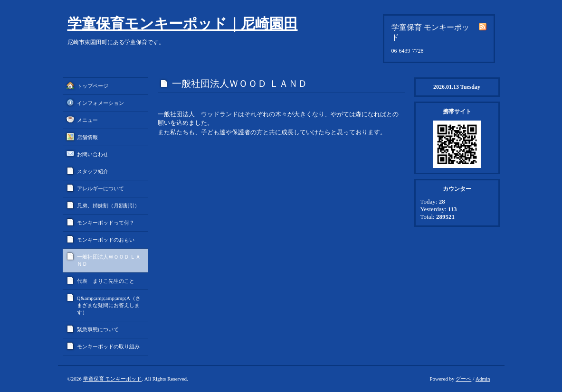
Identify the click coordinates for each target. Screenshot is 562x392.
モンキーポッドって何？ (106, 223)
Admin (483, 379)
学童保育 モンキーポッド (113, 379)
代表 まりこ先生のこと (106, 281)
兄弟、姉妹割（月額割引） (108, 205)
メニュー (87, 120)
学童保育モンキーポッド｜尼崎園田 (183, 23)
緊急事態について (98, 329)
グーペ (463, 379)
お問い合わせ (93, 154)
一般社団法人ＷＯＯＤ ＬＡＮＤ (109, 260)
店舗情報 (87, 137)
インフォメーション (100, 103)
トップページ (93, 86)
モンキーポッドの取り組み (108, 346)
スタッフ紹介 (93, 171)
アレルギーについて (100, 188)
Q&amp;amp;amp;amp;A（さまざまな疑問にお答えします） (109, 305)
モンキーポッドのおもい (106, 240)
